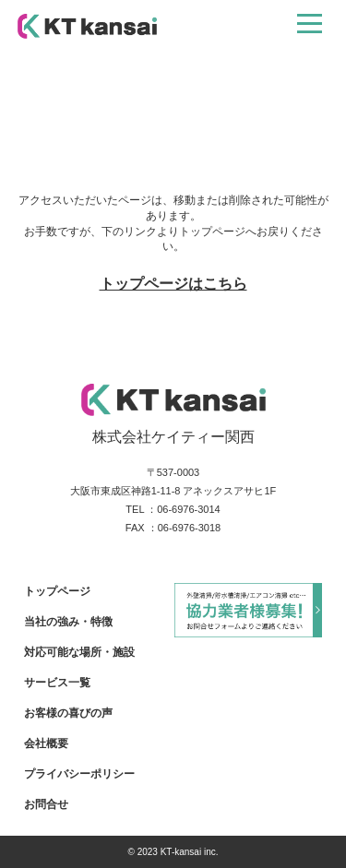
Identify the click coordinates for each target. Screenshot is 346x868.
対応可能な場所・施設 (79, 652)
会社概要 (46, 743)
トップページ (57, 591)
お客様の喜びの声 (68, 713)
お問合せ (46, 804)
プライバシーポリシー (79, 774)
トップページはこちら (173, 284)
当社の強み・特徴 (68, 622)
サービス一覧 (57, 683)
